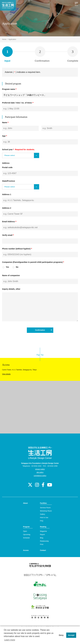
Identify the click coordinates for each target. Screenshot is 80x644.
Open (25, 531)
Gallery (43, 514)
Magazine (44, 531)
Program (26, 527)
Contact (43, 550)
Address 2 (7, 208)
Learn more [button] (10, 640)
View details (6, 374)
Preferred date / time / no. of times (18, 103)
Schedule (26, 538)
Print (42, 544)
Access (26, 550)
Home (4, 39)
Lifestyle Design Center (8, 5)
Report (42, 535)
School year (18, 150)
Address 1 (7, 194)
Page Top (40, 355)
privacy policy (40, 469)
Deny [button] (61, 635)
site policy (40, 472)
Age (5, 136)
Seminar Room (45, 508)
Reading (43, 527)
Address (6, 163)
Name (6, 123)
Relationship (44, 541)
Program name (10, 89)
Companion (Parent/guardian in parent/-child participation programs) (33, 262)
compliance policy (40, 476)
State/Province (9, 181)
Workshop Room (46, 511)
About (25, 503)
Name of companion (11, 275)
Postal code (7, 167)
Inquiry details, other (11, 289)
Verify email (8, 235)
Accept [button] (71, 635)
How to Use (44, 518)
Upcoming (27, 535)
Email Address (9, 222)
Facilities (43, 503)
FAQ (42, 521)
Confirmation (43, 330)
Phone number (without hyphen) (17, 249)
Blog (42, 538)
